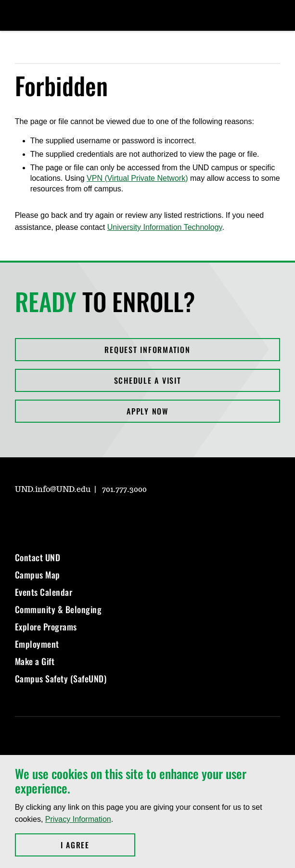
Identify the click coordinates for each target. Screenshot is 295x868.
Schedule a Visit (148, 380)
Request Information (147, 350)
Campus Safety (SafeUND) (61, 679)
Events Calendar (44, 592)
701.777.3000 (124, 490)
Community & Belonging (58, 609)
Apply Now (147, 411)
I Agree (98, 845)
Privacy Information (78, 819)
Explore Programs (46, 627)
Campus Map (38, 575)
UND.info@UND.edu (53, 490)
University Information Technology (165, 227)
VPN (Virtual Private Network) (137, 178)
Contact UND (38, 557)
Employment (37, 644)
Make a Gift (35, 661)
